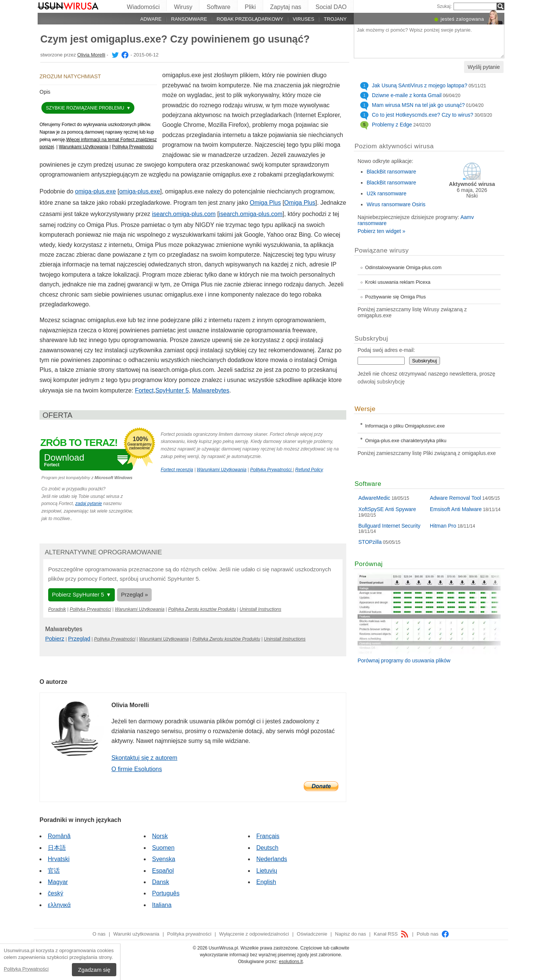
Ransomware (189, 19)
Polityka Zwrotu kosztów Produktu (202, 609)
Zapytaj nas (286, 7)
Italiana (162, 905)
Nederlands (272, 859)
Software (218, 7)
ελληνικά (59, 905)
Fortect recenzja (177, 470)
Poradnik (57, 609)
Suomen (163, 848)
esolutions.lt (291, 962)
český (56, 893)
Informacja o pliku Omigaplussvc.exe (405, 426)
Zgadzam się (94, 970)
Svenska (164, 859)
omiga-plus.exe (95, 191)
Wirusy (183, 7)
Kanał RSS (391, 934)
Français (268, 836)
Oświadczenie (312, 934)
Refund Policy (309, 470)
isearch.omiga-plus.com (184, 214)
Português (166, 893)
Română (59, 836)
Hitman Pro (443, 526)
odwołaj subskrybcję (381, 382)
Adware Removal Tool (455, 498)
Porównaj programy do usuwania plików (404, 660)
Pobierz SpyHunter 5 (78, 594)
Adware (151, 19)
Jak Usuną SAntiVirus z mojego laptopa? (419, 85)
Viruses (304, 19)
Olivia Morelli (91, 55)
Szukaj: (444, 6)
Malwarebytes (211, 390)
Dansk (161, 882)
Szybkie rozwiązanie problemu (86, 108)
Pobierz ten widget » (381, 231)
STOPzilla (370, 542)
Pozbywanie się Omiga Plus (395, 297)
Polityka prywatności (189, 934)
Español (163, 871)
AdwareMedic (374, 498)
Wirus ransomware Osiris (396, 204)
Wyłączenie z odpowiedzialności (254, 934)
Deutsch (267, 848)
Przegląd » (134, 594)
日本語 (57, 848)
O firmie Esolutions (137, 769)
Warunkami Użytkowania (84, 147)
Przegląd (79, 638)
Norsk (160, 836)
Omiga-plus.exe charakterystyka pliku (406, 441)
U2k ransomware (387, 193)
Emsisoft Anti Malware (456, 509)
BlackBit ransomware (391, 172)
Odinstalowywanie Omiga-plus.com (403, 267)
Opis (45, 92)
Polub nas (433, 934)
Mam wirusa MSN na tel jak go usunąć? (418, 105)
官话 (54, 871)
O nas (99, 934)
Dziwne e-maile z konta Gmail (407, 95)
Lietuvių (267, 871)
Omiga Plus (266, 203)
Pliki (250, 7)
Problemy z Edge (392, 125)
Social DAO (331, 7)
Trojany (335, 19)
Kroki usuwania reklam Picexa (398, 282)
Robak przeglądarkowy (250, 19)
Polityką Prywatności (26, 969)
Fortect (144, 390)
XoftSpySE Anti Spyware (387, 509)
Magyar (58, 882)
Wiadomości (143, 7)
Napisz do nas (350, 934)
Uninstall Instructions (261, 609)
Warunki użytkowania (136, 934)
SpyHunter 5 (172, 390)
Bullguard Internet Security (389, 526)
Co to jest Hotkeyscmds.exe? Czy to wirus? (422, 115)
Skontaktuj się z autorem (144, 758)
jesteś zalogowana (462, 19)
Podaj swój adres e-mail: (386, 350)
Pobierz (55, 638)
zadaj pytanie (89, 504)
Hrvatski (59, 859)
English (266, 882)
